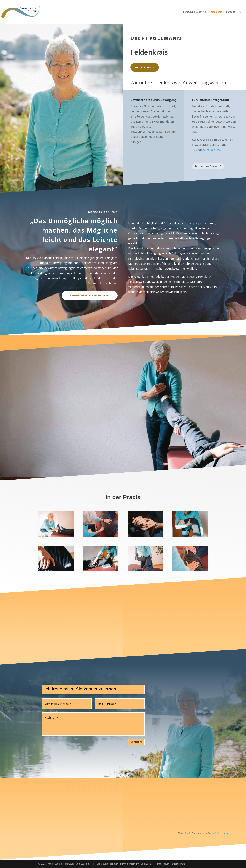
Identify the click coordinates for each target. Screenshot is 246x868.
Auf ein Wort (145, 67)
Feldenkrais (216, 12)
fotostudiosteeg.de (222, 833)
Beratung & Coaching (194, 12)
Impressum (163, 864)
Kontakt (230, 12)
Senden (136, 742)
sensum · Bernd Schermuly (125, 864)
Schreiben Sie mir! (208, 166)
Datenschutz (179, 864)
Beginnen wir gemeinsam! (90, 295)
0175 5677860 (212, 150)
